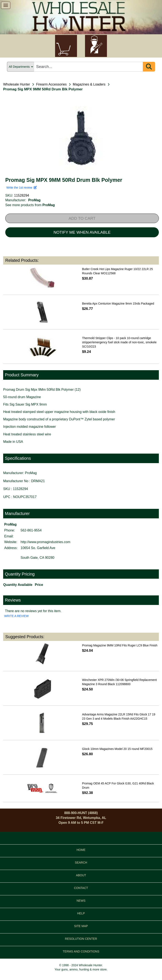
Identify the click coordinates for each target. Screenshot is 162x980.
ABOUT (81, 875)
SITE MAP (81, 926)
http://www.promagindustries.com (46, 542)
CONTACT (81, 888)
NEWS (81, 901)
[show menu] (6, 5)
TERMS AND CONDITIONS (81, 951)
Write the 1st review (22, 188)
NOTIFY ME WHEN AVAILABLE (82, 232)
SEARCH (81, 863)
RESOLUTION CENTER (81, 939)
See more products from (30, 205)
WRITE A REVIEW (16, 616)
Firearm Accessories (51, 84)
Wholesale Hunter (17, 84)
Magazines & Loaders (89, 84)
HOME (81, 850)
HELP (81, 913)
